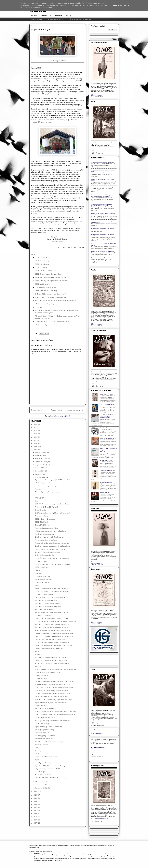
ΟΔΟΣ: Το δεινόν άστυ (42, 754)
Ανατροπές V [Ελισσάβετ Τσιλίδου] (46, 600)
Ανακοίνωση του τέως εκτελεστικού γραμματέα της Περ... (53, 564)
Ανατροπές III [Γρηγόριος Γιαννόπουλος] (48, 606)
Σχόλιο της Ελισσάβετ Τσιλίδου (45, 555)
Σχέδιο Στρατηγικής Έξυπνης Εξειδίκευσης (48, 727)
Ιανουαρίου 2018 (41, 788)
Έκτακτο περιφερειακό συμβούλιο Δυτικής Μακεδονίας (52, 588)
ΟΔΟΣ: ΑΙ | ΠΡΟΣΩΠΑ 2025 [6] (108, 438)
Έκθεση (37, 585)
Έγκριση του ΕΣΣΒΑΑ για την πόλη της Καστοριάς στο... (53, 766)
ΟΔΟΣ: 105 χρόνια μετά (43, 258)
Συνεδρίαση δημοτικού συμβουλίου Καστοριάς (49, 537)
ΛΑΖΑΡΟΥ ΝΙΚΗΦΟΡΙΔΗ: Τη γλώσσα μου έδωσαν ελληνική (54, 633)
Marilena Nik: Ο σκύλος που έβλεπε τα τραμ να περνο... (52, 664)
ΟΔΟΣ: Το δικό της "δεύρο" (107, 394)
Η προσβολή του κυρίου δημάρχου (46, 287)
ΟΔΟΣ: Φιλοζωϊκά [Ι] (42, 522)
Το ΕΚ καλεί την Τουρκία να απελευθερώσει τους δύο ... (52, 612)
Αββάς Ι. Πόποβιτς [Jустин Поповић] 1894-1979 (50, 297)
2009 (35, 817)
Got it (127, 5)
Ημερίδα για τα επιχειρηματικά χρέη (46, 486)
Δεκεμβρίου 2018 (41, 452)
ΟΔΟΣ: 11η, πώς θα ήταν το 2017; (46, 271)
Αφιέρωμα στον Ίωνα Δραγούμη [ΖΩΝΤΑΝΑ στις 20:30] (53, 480)
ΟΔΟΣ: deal (39, 307)
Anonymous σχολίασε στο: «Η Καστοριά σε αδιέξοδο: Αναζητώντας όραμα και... (102, 195)
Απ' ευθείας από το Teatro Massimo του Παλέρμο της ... (52, 657)
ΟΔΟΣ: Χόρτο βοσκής (42, 264)
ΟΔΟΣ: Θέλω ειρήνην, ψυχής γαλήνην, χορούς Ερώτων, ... (53, 642)
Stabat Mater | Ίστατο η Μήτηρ (45, 772)
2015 (35, 798)
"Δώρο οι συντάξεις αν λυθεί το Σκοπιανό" (48, 673)
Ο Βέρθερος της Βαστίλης (43, 763)
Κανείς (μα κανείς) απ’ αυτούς (44, 534)
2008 (35, 820)
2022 (35, 437)
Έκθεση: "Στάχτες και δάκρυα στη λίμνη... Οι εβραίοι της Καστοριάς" (108, 450)
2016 (35, 795)
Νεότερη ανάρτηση (38, 410)
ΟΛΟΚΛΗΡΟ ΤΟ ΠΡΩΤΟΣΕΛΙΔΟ (100, 819)
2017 (35, 792)
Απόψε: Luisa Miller (41, 676)
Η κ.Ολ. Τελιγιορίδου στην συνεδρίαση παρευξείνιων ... (52, 591)
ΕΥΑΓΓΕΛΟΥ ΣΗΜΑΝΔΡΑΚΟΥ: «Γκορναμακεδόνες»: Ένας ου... (56, 715)
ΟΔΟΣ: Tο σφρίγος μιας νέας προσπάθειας (48, 274)
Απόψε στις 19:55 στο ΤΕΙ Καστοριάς (47, 507)
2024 (35, 431)
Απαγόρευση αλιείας (41, 516)
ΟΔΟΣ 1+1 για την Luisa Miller (45, 718)
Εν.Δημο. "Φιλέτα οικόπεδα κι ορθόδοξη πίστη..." (50, 294)
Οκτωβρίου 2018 (41, 459)
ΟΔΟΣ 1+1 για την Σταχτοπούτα (45, 519)
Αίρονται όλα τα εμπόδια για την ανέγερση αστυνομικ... (52, 691)
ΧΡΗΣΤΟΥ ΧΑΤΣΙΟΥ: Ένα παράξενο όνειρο (49, 742)
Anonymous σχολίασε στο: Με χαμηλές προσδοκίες (104, 258)
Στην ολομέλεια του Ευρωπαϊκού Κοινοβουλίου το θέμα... (53, 685)
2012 (35, 808)
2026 (35, 425)
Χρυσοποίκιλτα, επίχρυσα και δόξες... (47, 528)
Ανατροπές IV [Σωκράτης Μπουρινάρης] (48, 603)
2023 (35, 434)
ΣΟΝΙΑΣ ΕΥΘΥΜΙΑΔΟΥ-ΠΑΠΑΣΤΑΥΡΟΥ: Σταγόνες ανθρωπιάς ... (56, 712)
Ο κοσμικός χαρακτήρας (42, 576)
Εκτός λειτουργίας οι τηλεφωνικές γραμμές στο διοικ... (52, 618)
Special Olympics (40, 510)
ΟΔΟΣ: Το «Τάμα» (41, 267)
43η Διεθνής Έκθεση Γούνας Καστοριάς (47, 492)
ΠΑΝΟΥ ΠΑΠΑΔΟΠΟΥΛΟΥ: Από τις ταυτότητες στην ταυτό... (55, 645)
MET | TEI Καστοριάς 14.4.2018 (45, 609)
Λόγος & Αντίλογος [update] (44, 594)
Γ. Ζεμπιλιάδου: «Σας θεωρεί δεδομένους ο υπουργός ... (52, 543)
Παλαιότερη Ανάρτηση (75, 410)
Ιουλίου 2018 (40, 468)
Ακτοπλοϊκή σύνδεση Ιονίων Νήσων (46, 540)
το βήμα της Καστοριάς (97, 95)
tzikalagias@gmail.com (58, 241)
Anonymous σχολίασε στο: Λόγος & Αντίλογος (102, 162)
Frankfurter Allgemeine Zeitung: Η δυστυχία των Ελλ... (52, 597)
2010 (35, 814)
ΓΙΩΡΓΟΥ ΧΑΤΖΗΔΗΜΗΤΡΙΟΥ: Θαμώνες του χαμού (52, 778)
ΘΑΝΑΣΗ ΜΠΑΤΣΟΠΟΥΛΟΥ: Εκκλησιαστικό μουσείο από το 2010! (57, 301)
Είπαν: (37, 495)
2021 (35, 440)
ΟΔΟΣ (93, 94)
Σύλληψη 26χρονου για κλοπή (44, 730)
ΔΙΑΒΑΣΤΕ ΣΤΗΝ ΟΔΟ (43, 525)
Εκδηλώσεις (39, 654)
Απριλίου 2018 (40, 477)
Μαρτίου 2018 (40, 782)
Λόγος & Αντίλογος (41, 561)
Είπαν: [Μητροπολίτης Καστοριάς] (46, 291)
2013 (35, 804)
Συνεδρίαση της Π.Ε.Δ (42, 733)
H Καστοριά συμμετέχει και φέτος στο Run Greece (51, 531)
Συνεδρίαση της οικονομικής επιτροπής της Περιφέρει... (52, 546)
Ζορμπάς (38, 751)
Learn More (117, 5)
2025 (35, 428)
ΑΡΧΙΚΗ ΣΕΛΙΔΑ (37, 19)
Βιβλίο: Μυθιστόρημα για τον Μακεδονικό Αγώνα (50, 703)
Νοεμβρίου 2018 (41, 455)
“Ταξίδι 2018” (39, 498)
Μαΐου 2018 (39, 474)
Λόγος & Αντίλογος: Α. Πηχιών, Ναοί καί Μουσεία (51, 281)
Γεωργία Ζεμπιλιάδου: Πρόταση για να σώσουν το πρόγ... (53, 694)
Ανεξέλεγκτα (39, 573)
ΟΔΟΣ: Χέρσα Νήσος (42, 261)
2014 (35, 801)
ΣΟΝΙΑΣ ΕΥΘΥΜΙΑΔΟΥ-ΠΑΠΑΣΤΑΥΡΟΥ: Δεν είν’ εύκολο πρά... (56, 621)
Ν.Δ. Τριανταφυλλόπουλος (98, 747)
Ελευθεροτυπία (95, 758)
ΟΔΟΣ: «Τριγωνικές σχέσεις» (107, 404)
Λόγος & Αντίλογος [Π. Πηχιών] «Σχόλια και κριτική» (52, 322)
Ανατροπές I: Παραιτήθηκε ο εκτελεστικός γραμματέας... (53, 627)
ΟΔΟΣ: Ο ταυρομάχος (42, 724)
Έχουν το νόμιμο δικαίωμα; (43, 579)
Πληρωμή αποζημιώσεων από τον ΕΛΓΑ (47, 769)
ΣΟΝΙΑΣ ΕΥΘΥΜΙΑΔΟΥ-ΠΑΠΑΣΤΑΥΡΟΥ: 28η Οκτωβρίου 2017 (56, 670)
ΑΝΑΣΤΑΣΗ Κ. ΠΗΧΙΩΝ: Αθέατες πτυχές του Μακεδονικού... (55, 688)
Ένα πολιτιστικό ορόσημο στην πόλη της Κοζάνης (51, 277)
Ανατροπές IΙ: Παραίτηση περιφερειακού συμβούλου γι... (53, 624)
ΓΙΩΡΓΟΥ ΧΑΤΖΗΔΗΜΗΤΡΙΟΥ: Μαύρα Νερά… (51, 639)
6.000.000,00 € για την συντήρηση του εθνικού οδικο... (52, 504)
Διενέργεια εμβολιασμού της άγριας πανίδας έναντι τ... (52, 697)
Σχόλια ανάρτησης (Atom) (62, 416)
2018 (35, 450)
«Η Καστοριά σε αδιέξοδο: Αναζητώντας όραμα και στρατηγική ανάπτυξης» (106, 416)
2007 (35, 823)
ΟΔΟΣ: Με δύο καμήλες (43, 284)
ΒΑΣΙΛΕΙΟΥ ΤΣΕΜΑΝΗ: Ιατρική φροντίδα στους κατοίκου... (54, 636)
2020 (35, 443)
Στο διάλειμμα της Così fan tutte (45, 736)
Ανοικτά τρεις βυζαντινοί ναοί (44, 739)
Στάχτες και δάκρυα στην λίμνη (108, 470)
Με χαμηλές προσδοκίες (106, 482)
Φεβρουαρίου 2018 (41, 785)
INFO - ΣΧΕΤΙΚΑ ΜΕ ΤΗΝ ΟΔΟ (55, 19)
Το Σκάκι (38, 666)
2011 (35, 811)
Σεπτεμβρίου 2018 (41, 462)
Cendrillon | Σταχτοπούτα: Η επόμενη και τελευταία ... (52, 661)
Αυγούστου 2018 (41, 465)
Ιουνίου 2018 (40, 471)
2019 (35, 447)
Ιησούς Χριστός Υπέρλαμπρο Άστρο (46, 757)
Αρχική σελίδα (56, 410)
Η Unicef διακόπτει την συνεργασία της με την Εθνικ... (52, 558)
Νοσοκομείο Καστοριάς (42, 582)
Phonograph (39, 489)
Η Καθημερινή (95, 749)
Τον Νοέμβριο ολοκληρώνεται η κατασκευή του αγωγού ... (53, 721)
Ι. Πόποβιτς (39, 570)
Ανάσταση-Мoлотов (41, 745)
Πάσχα (37, 748)
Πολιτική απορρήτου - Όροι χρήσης (80, 19)
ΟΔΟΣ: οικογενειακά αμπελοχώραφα (47, 304)
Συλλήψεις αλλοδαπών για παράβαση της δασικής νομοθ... (53, 513)
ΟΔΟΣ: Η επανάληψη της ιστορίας (46, 325)
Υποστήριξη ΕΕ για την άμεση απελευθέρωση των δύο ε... (53, 630)
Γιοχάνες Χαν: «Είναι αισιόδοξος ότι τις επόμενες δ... (51, 549)
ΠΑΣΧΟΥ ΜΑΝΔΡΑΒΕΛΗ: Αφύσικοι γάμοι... (49, 648)
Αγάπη (37, 760)
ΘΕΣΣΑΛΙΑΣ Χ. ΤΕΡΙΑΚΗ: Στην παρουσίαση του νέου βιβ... (54, 700)
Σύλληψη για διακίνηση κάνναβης (45, 709)
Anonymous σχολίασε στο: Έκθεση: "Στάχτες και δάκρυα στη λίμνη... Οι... (103, 214)
